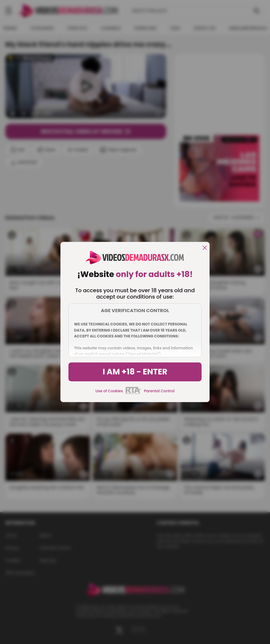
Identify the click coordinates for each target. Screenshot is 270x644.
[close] (205, 248)
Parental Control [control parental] (159, 391)
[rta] (133, 393)
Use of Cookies (109, 391)
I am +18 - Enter (135, 372)
